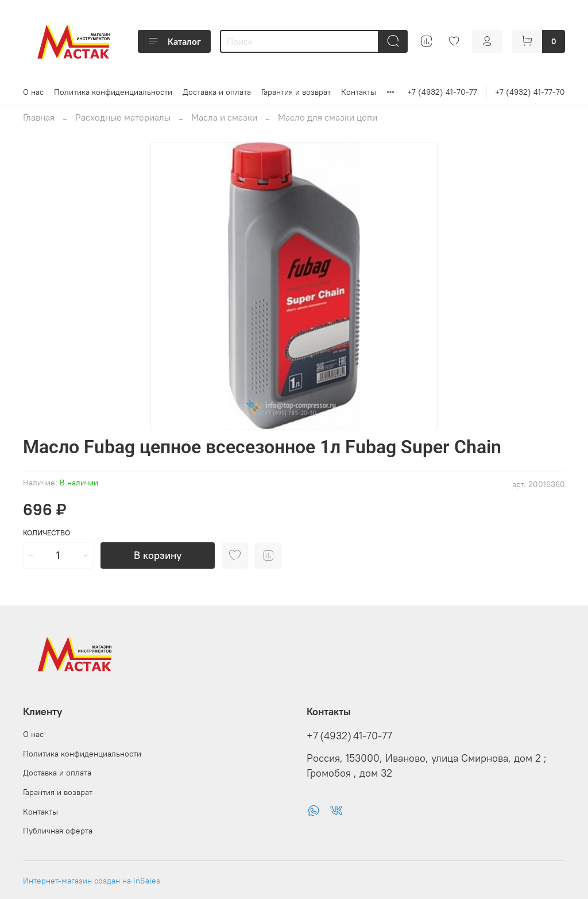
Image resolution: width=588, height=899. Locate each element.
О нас (33, 92)
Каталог (174, 41)
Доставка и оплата (217, 92)
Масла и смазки (224, 117)
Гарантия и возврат (296, 92)
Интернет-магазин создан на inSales (92, 881)
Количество (47, 533)
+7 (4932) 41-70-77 (442, 92)
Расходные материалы (123, 117)
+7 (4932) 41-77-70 (530, 92)
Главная (39, 117)
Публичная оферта (58, 831)
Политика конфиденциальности (113, 92)
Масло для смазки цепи (328, 117)
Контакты (359, 92)
